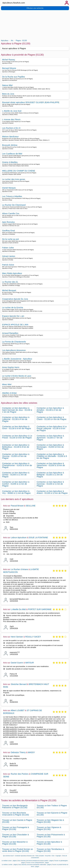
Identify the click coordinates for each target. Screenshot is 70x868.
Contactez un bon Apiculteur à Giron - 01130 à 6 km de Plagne (17, 427)
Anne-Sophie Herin (11, 367)
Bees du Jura (8, 94)
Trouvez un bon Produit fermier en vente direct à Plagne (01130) (18, 850)
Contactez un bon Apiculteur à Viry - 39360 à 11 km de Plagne (16, 492)
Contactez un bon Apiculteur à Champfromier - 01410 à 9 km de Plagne (17, 465)
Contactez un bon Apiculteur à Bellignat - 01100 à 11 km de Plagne (50, 475)
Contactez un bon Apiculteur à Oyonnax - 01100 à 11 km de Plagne (50, 484)
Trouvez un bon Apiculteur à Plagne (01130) (49, 843)
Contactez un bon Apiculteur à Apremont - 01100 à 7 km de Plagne (50, 438)
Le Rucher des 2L (10, 282)
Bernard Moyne (9, 68)
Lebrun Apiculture (19, 538)
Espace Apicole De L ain (13, 316)
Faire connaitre (40, 856)
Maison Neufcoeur (10, 137)
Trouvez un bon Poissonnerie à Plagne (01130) (51, 836)
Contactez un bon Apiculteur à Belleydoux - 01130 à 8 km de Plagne (16, 447)
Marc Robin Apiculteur (12, 273)
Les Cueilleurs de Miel (12, 154)
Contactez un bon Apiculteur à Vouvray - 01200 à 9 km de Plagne (16, 456)
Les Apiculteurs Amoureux (14, 350)
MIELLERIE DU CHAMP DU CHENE (19, 171)
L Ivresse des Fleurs (11, 119)
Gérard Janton (9, 256)
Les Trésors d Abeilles (12, 196)
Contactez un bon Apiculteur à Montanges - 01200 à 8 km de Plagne (50, 447)
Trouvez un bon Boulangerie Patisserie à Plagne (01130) (15, 806)
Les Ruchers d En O (11, 128)
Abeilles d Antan (9, 393)
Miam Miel (7, 384)
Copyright (58, 856)
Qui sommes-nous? (8, 856)
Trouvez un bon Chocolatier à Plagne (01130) (15, 836)
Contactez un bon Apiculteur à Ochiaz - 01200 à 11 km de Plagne (16, 475)
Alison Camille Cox (11, 213)
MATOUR (30, 663)
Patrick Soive (8, 265)
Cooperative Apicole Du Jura (15, 299)
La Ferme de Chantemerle (14, 342)
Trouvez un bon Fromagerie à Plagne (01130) (15, 828)
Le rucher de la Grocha (13, 308)
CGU (53, 856)
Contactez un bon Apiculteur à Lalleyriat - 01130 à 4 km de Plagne (16, 419)
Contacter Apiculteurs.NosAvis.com (25, 856)
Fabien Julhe (8, 248)
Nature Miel (7, 85)
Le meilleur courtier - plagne (10, 865)
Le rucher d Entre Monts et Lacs (17, 376)
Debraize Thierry (18, 752)
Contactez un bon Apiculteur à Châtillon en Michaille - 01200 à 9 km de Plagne (52, 456)
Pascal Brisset (17, 506)
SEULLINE (31, 506)
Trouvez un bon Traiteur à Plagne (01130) (52, 806)
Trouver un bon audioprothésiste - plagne (37, 863)
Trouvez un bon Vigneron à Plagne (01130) (49, 828)
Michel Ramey (9, 60)
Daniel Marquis (9, 188)
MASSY (31, 752)
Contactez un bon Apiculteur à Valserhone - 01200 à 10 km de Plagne (51, 465)
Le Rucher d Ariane (19, 569)
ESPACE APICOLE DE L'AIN (15, 325)
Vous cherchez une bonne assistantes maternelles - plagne (35, 865)
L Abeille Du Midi (18, 609)
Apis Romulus (8, 222)
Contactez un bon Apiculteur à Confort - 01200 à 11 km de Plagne (16, 484)
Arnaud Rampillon (10, 333)
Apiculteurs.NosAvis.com (14, 3)
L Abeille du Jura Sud (12, 111)
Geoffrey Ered (8, 231)
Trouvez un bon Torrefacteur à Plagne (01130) (50, 850)
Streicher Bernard (19, 684)
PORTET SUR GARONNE (40, 609)
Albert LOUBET (18, 710)
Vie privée (48, 856)
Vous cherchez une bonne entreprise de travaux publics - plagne (35, 861)
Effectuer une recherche (35, 8)
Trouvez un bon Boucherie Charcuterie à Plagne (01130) (15, 814)
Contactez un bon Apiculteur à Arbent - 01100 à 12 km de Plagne (52, 492)
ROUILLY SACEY (33, 637)
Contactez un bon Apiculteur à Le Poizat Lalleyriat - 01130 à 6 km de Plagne (52, 428)
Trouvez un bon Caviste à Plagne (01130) (17, 821)
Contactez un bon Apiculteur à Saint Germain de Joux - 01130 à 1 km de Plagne (17, 410)
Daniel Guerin (17, 663)
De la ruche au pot (10, 239)
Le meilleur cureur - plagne (9, 861)
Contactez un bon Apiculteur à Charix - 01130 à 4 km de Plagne (52, 418)
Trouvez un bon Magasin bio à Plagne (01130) (50, 821)
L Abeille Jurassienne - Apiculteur (17, 359)
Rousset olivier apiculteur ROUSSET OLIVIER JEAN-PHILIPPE (31, 102)
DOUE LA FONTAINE (38, 538)
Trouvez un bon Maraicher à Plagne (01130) (15, 843)
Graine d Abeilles (10, 162)
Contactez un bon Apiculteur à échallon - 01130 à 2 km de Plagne (50, 410)
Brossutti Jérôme (10, 145)
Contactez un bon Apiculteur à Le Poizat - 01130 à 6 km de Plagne (17, 437)
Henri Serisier (17, 637)
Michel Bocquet (9, 290)
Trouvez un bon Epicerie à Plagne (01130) (52, 814)
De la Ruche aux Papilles (14, 77)
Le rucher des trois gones (14, 179)
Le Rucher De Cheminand (14, 205)
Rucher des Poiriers (20, 774)
